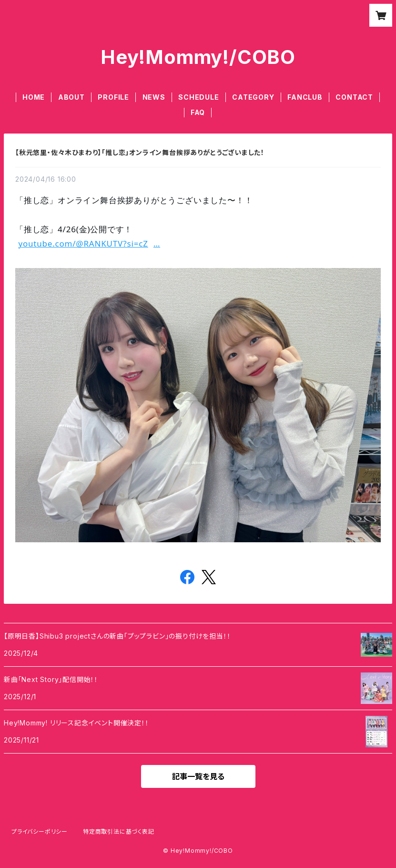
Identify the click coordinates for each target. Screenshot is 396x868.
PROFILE (113, 97)
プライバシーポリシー (40, 832)
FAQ (198, 112)
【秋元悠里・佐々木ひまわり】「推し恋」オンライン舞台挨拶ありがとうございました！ (140, 152)
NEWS (154, 97)
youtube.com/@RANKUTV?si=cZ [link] (89, 243)
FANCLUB (305, 97)
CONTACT (354, 97)
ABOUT (71, 97)
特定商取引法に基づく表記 (119, 832)
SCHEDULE (198, 97)
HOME (34, 97)
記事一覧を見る (198, 776)
